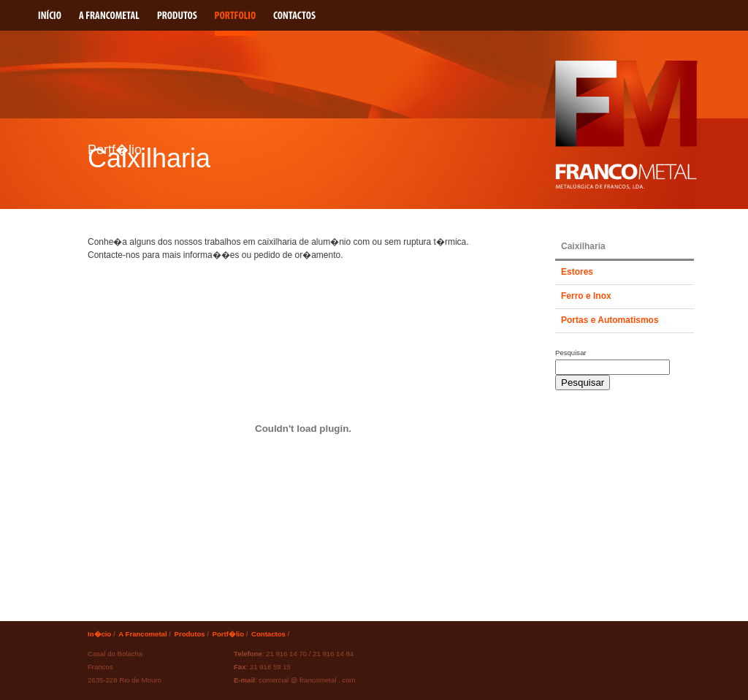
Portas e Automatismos (610, 320)
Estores (577, 272)
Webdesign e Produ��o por (586, 643)
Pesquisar (571, 353)
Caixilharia (583, 246)
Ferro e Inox (586, 296)
